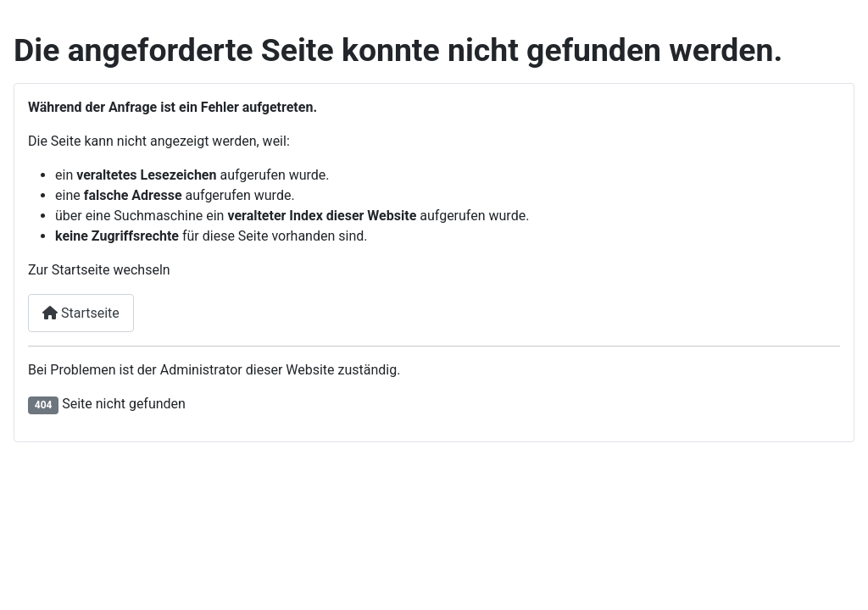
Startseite (81, 313)
